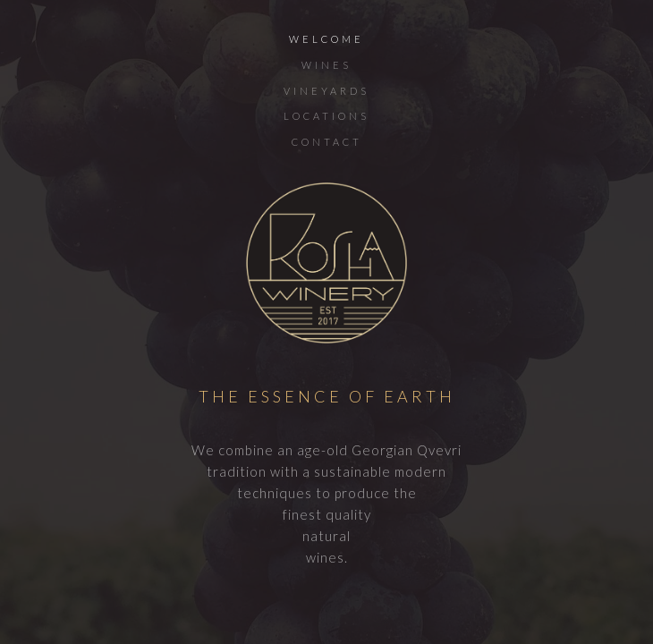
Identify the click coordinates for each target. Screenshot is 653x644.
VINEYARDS (326, 91)
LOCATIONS (326, 116)
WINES (326, 65)
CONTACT (327, 142)
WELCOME (326, 39)
